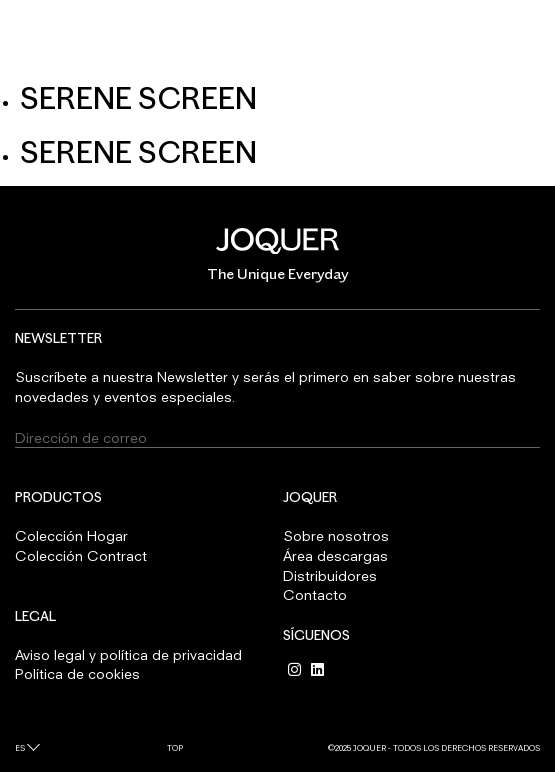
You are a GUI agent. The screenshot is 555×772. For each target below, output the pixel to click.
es (20, 748)
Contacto (315, 594)
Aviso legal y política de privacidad (128, 654)
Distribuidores (330, 575)
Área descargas (335, 555)
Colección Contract (81, 555)
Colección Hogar (71, 535)
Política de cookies (77, 673)
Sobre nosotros (336, 535)
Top (175, 748)
